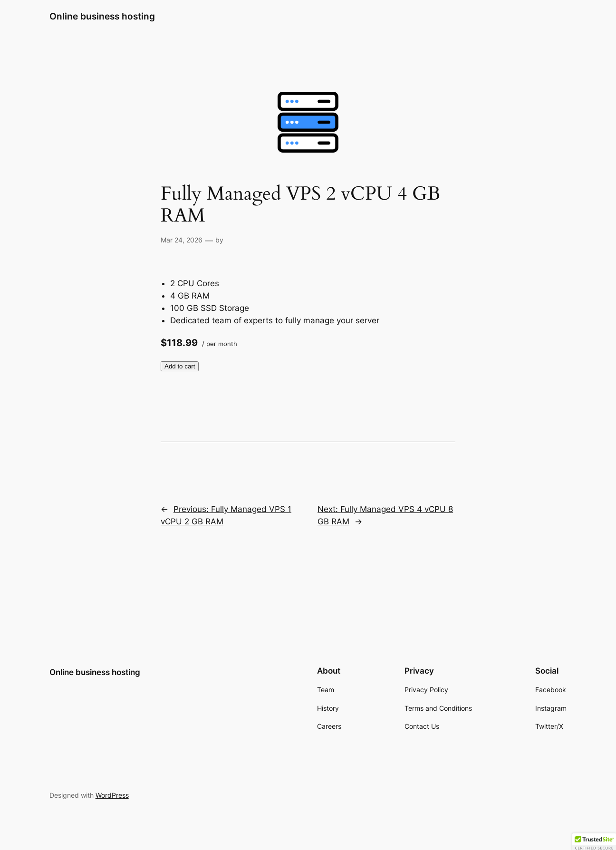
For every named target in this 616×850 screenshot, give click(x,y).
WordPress (112, 795)
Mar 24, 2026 (182, 240)
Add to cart (180, 366)
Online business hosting (102, 16)
